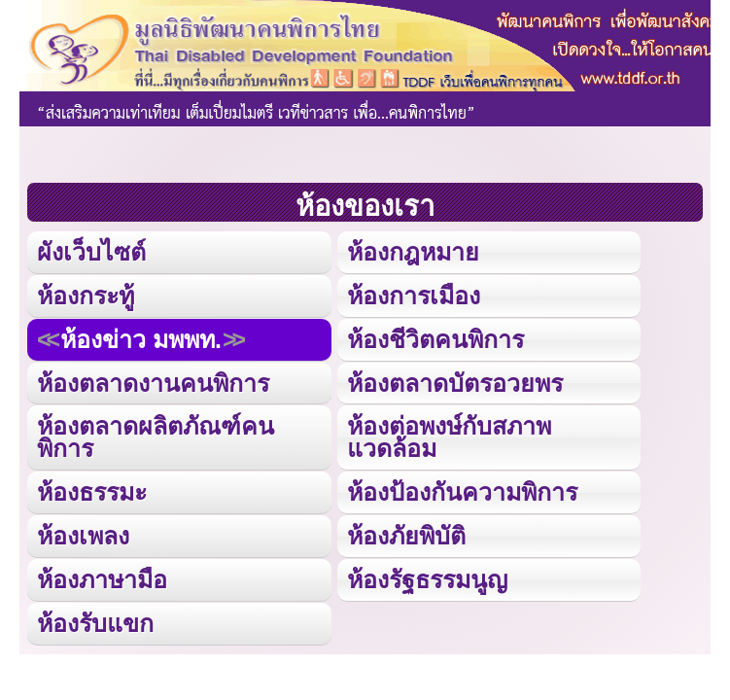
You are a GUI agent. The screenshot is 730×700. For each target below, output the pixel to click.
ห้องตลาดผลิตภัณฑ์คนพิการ (156, 437)
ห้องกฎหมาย (413, 252)
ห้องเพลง (83, 536)
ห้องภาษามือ (102, 579)
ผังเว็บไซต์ (91, 252)
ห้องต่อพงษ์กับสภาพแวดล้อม (449, 437)
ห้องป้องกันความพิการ (462, 492)
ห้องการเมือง (414, 296)
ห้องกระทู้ (86, 296)
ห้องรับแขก (95, 623)
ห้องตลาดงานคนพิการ (153, 383)
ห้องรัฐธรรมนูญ (427, 579)
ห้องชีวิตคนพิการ (435, 339)
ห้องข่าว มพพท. (141, 339)
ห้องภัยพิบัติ (406, 536)
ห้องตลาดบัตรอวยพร (455, 383)
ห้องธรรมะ (92, 492)
